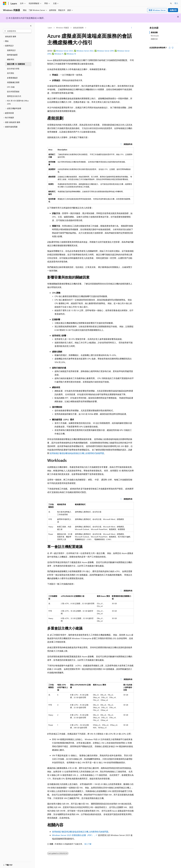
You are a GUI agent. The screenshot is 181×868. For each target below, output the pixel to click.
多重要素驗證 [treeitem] (12, 78)
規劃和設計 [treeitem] (11, 50)
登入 (176, 3)
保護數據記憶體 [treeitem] (13, 82)
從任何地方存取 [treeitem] (13, 69)
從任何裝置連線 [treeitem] (13, 91)
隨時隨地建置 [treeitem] (12, 55)
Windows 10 (71, 54)
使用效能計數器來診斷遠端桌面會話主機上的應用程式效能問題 (80, 832)
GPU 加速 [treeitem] (11, 87)
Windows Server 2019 (105, 51)
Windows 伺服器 (62, 28)
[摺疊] (31, 26)
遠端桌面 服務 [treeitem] (11, 36)
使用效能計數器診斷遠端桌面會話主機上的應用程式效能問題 (77, 453)
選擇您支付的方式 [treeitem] (14, 96)
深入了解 (88, 844)
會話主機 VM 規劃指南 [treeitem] (16, 64)
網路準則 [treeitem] (11, 59)
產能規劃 (154, 32)
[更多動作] (132, 28)
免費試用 (173, 10)
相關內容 (154, 39)
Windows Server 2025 (65, 51)
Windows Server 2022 (85, 51)
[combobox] (17, 31)
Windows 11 (59, 54)
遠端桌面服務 (78, 28)
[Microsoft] (5, 3)
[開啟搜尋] (171, 3)
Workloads (155, 36)
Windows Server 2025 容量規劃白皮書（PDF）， (74, 835)
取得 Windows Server (157, 10)
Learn (50, 28)
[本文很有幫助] (170, 48)
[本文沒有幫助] (173, 48)
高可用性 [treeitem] (11, 73)
